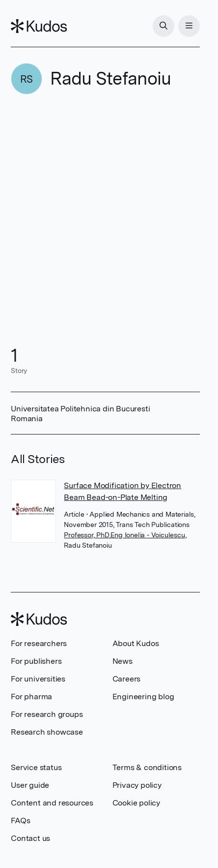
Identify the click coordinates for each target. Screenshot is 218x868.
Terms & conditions (147, 767)
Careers (127, 679)
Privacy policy (137, 785)
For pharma (31, 697)
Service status (36, 767)
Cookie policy (136, 803)
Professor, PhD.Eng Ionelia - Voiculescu (124, 535)
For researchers (39, 643)
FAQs (20, 821)
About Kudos (136, 643)
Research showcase (47, 732)
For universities (38, 679)
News (123, 661)
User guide (30, 785)
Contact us (30, 838)
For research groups (47, 714)
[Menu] (189, 26)
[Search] (163, 26)
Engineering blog (143, 697)
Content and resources (52, 803)
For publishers (36, 661)
